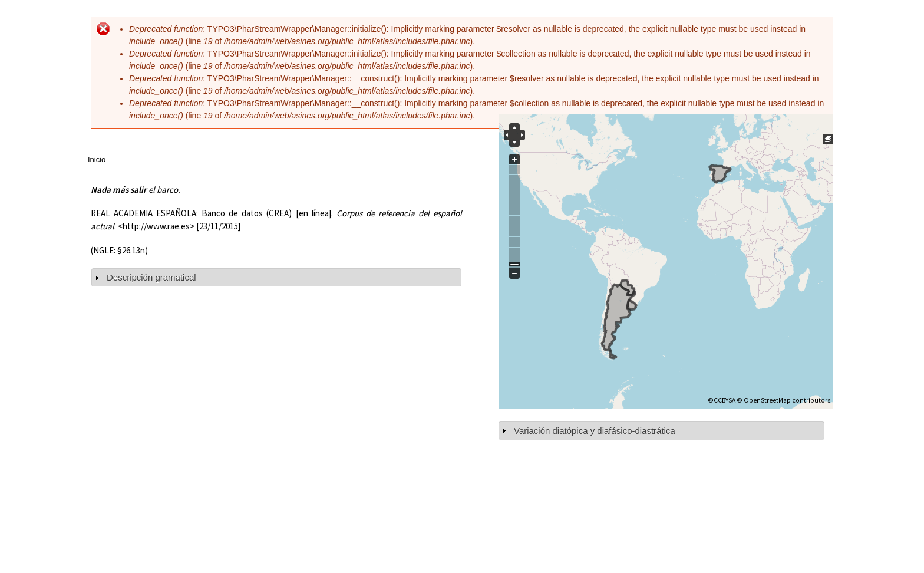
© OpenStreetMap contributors (783, 400)
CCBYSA (725, 400)
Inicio (97, 159)
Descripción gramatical (151, 277)
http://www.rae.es (156, 226)
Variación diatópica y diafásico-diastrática (595, 431)
